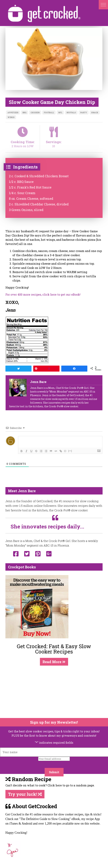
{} (65, 451)
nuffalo (71, 113)
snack (95, 113)
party (84, 113)
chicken (35, 113)
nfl (60, 113)
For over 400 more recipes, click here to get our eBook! (43, 294)
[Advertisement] (52, 692)
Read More (54, 662)
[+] (70, 451)
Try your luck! (25, 794)
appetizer (13, 113)
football (49, 113)
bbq (25, 113)
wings (11, 117)
